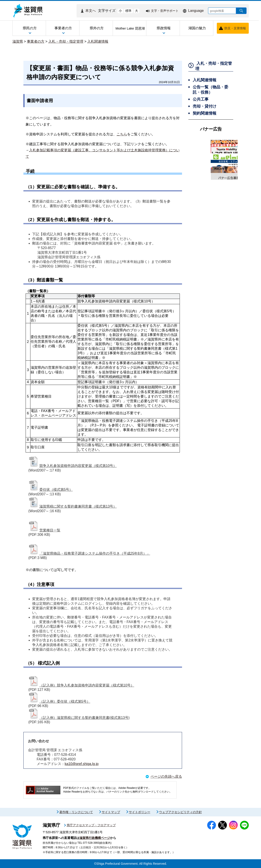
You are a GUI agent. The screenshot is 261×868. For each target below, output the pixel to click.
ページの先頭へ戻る (166, 776)
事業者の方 (36, 41)
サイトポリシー (140, 812)
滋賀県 (18, 41)
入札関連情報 (98, 41)
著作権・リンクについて (76, 812)
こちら (122, 134)
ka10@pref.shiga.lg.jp (82, 764)
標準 (128, 11)
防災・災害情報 (235, 28)
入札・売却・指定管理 (66, 41)
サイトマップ (111, 812)
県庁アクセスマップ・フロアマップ (91, 825)
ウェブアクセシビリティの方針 (180, 812)
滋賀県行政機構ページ (95, 838)
